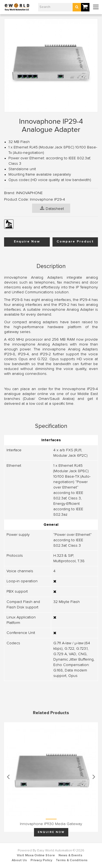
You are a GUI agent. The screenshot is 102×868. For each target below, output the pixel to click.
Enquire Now (27, 242)
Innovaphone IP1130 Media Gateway (51, 824)
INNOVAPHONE (29, 193)
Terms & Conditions (72, 860)
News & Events (70, 855)
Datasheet (52, 208)
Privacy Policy (41, 860)
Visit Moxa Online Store (36, 855)
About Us (19, 860)
